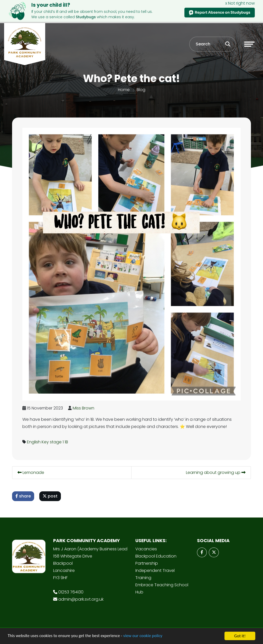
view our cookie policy (144, 639)
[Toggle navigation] (249, 44)
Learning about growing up (217, 472)
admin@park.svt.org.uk (81, 599)
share (24, 496)
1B (68, 442)
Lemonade (32, 472)
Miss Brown (85, 408)
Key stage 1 (54, 442)
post (51, 496)
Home (124, 90)
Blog (141, 90)
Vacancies (146, 549)
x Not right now (240, 3)
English (35, 442)
